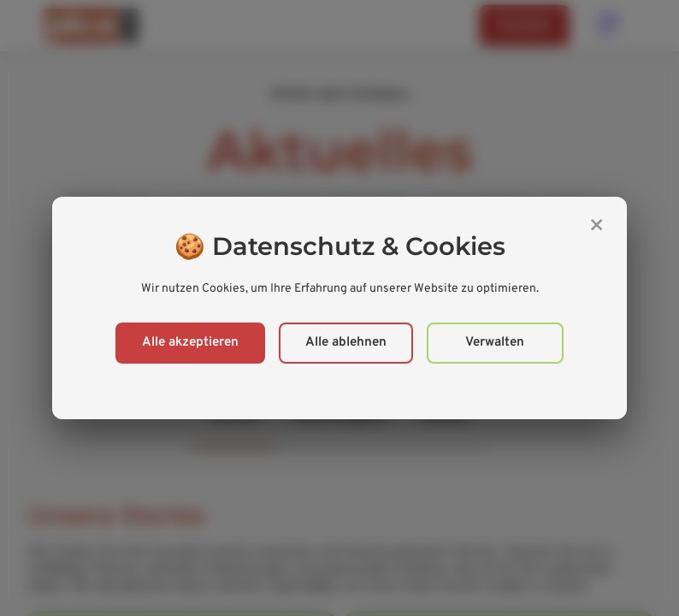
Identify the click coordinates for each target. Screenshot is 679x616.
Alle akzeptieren (190, 343)
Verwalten (495, 343)
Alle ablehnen (346, 343)
